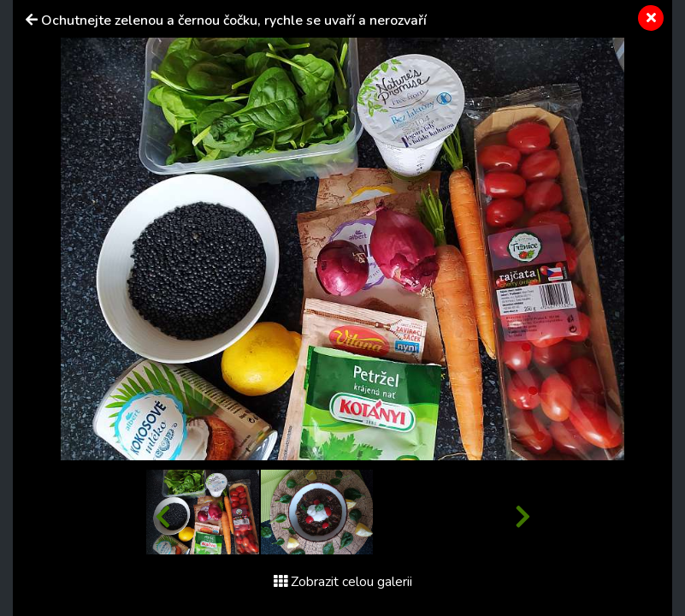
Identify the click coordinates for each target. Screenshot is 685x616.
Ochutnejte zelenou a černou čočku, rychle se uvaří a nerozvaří (234, 21)
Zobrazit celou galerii (343, 582)
